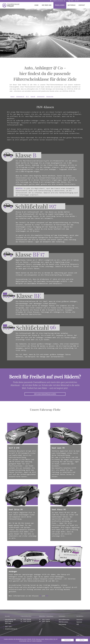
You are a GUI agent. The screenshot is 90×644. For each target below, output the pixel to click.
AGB (78, 624)
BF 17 (27, 97)
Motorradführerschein (64, 620)
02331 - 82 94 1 (75, 1)
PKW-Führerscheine (63, 622)
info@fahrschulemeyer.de (59, 1)
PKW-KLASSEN (60, 5)
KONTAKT (82, 5)
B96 (47, 596)
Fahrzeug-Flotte (50, 97)
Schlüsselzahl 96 (41, 97)
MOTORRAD (72, 5)
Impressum (79, 622)
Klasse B (12, 97)
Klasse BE (33, 97)
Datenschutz (79, 620)
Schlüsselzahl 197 (20, 97)
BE (40, 596)
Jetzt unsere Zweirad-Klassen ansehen (45, 394)
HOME (36, 5)
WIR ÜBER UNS (47, 5)
